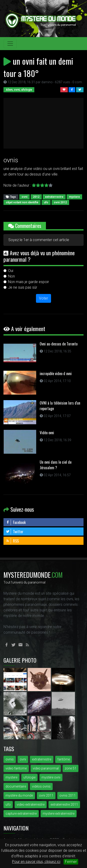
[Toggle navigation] (10, 44)
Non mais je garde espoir (29, 282)
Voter (43, 298)
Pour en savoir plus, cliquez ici (36, 862)
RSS (12, 541)
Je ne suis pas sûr (23, 287)
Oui (11, 271)
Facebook (16, 522)
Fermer (71, 862)
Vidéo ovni (47, 433)
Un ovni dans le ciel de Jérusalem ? (56, 465)
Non (11, 276)
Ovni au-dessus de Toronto (59, 344)
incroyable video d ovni (56, 373)
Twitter (15, 532)
